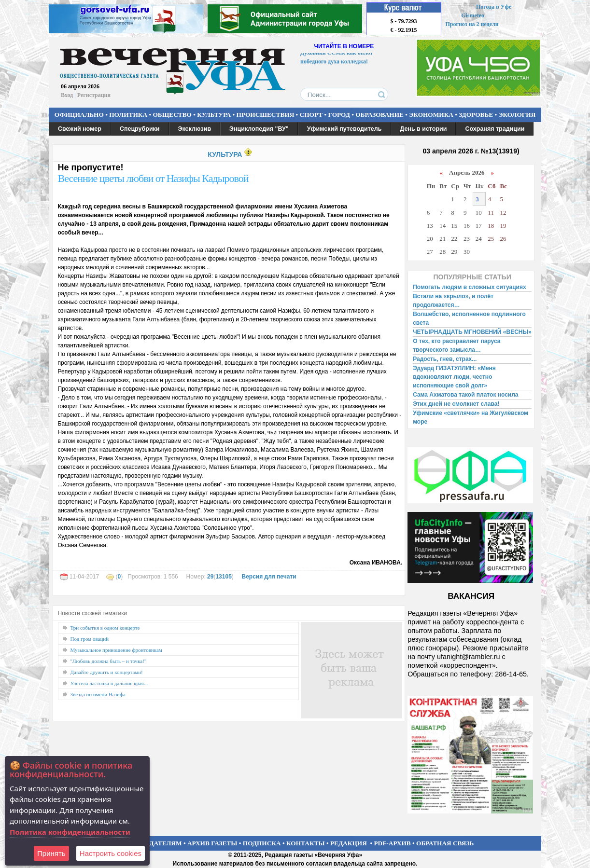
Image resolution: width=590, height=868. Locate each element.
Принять (51, 853)
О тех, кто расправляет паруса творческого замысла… (457, 345)
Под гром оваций (90, 639)
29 (210, 577)
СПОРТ (311, 115)
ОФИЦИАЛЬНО (79, 115)
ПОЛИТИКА (128, 115)
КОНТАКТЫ (306, 843)
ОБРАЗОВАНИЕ (379, 115)
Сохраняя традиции (495, 129)
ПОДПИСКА (262, 843)
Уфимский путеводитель (344, 129)
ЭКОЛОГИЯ (517, 115)
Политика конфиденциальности (70, 832)
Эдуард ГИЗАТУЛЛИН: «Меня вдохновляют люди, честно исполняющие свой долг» (454, 377)
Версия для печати (269, 577)
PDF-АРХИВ (392, 843)
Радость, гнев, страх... (445, 359)
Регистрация (94, 95)
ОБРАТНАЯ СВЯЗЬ (445, 843)
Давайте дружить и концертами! (107, 672)
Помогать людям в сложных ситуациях (470, 287)
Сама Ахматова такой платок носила (465, 395)
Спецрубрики (140, 129)
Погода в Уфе (494, 7)
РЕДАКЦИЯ (349, 843)
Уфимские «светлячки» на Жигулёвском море (471, 417)
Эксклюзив (195, 129)
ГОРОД (339, 115)
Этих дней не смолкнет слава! (456, 404)
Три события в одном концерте (105, 628)
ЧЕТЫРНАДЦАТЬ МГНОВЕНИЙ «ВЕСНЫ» (472, 332)
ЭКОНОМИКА (431, 115)
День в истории (423, 129)
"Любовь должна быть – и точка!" (109, 661)
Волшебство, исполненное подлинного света (469, 318)
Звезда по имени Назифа (98, 694)
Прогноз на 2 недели (472, 24)
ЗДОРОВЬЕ (476, 115)
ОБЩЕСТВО (172, 115)
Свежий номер (80, 129)
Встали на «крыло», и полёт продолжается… (453, 301)
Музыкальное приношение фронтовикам (116, 650)
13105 (223, 577)
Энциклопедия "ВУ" (259, 129)
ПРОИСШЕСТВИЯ (266, 115)
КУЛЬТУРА (214, 115)
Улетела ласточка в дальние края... (109, 683)
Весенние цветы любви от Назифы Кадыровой (153, 178)
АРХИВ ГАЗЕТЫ (212, 843)
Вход (67, 95)
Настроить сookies (111, 853)
